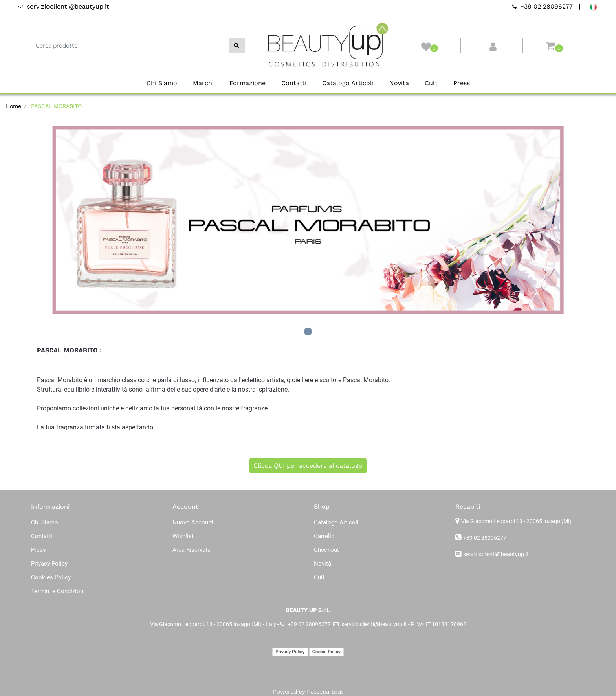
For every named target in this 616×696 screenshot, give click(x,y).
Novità (399, 83)
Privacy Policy (49, 564)
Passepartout (325, 692)
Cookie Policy (326, 652)
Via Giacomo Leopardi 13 (516, 521)
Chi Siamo (162, 83)
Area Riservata (192, 550)
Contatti (294, 83)
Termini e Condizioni (58, 591)
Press (462, 83)
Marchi (203, 83)
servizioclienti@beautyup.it (496, 554)
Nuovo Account (193, 522)
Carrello (324, 536)
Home (14, 106)
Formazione (247, 83)
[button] (237, 46)
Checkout (326, 550)
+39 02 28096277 (485, 538)
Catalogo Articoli (348, 83)
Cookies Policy (51, 577)
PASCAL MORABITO (56, 106)
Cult (431, 83)
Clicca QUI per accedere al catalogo (308, 466)
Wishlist (183, 536)
